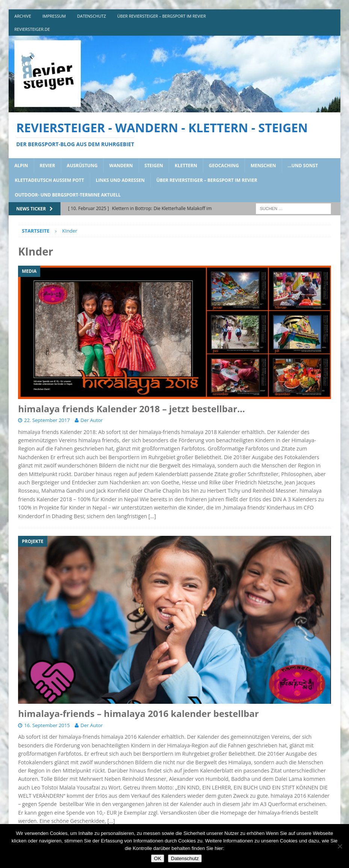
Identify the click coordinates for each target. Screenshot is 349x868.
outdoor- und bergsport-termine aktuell (68, 195)
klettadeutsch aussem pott (49, 180)
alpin (21, 166)
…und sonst (303, 166)
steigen (154, 166)
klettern (186, 166)
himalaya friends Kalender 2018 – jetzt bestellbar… (131, 409)
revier (48, 166)
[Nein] (340, 846)
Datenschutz (185, 858)
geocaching (224, 166)
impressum (54, 16)
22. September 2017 (47, 420)
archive (23, 16)
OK (158, 858)
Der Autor (91, 420)
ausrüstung (82, 166)
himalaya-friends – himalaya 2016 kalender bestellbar (138, 713)
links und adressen (120, 180)
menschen (263, 166)
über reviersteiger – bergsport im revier (162, 16)
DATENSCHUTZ (91, 16)
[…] (152, 516)
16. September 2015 (47, 725)
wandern (121, 166)
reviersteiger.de (32, 29)
